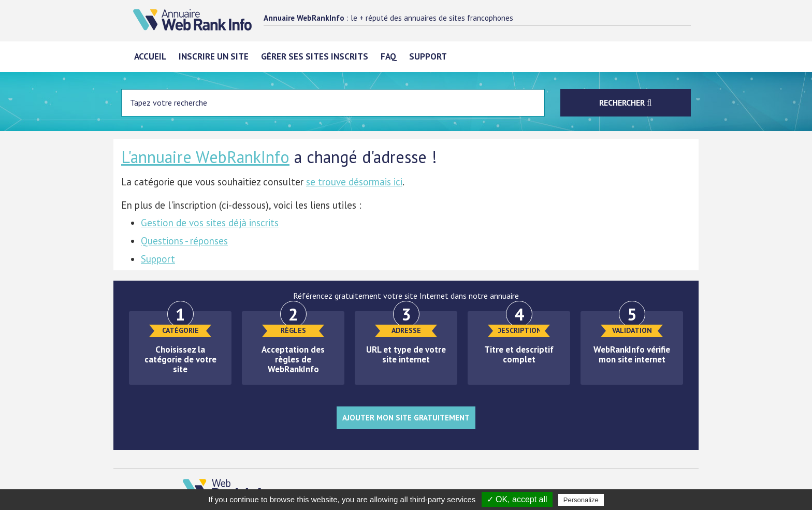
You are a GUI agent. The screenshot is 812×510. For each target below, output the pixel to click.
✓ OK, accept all (517, 499)
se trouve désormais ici (354, 182)
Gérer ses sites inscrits (315, 56)
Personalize (581, 500)
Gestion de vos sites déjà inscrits (210, 223)
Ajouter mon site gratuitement (406, 418)
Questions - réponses (184, 241)
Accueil (150, 56)
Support (428, 56)
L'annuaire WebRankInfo (205, 157)
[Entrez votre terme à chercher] (333, 103)
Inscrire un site (214, 56)
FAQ (389, 56)
